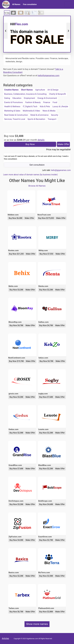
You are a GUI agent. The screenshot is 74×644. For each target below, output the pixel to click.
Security (55, 115)
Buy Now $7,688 (46, 397)
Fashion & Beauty (33, 102)
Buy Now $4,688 (46, 504)
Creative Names (11, 90)
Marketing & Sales (12, 111)
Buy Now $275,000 (46, 218)
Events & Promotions (13, 102)
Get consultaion (37, 165)
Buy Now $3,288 (16, 290)
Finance (47, 102)
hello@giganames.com (49, 75)
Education (17, 98)
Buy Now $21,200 (16, 254)
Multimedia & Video (31, 111)
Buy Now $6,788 (16, 612)
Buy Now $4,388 (16, 540)
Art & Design (53, 90)
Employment (29, 98)
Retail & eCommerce (39, 115)
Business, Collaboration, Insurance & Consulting (25, 94)
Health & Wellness (12, 107)
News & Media (49, 111)
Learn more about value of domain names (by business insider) (30, 175)
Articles (5, 638)
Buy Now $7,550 (46, 254)
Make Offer (63, 144)
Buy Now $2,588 (46, 576)
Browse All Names (37, 186)
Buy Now (30, 144)
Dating (7, 98)
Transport (52, 119)
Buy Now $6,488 (16, 218)
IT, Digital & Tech (30, 107)
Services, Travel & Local (15, 119)
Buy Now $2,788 (46, 540)
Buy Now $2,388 (16, 433)
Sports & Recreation (36, 119)
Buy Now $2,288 (46, 290)
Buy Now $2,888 (46, 612)
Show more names (37, 624)
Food (55, 102)
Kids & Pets (45, 107)
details (41, 140)
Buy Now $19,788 (16, 361)
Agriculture (40, 90)
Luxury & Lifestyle (60, 107)
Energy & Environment (47, 98)
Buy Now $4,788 (16, 325)
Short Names (27, 90)
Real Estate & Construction (16, 115)
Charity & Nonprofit (57, 94)
